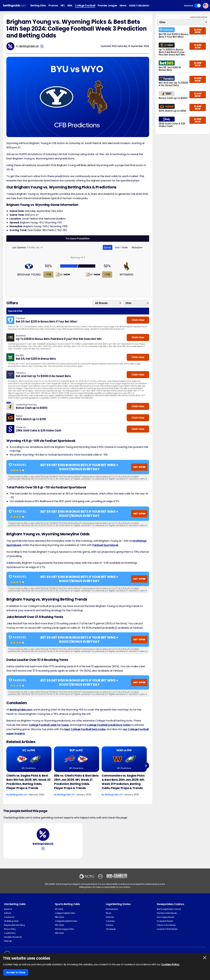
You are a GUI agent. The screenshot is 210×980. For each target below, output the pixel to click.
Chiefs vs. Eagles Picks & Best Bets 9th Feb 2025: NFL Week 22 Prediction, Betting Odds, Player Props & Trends (28, 782)
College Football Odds (65, 913)
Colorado (110, 921)
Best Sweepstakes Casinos (169, 909)
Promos (53, 6)
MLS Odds (59, 925)
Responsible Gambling (14, 925)
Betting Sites (38, 6)
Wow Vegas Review (166, 917)
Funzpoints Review (165, 921)
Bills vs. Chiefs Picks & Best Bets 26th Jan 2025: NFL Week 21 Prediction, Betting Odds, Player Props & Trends (76, 782)
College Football (85, 6)
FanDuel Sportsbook (105, 545)
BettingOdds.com (21, 710)
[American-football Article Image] (29, 759)
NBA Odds (60, 917)
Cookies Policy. (171, 964)
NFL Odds (59, 909)
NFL (63, 6)
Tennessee (111, 929)
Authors (7, 913)
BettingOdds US (29, 46)
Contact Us (9, 917)
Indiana (109, 925)
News (123, 6)
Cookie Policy (10, 933)
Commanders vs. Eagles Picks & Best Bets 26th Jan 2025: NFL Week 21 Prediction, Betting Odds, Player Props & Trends (123, 782)
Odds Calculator (139, 6)
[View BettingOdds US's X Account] (42, 46)
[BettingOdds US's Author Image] (43, 834)
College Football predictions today (109, 725)
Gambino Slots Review (167, 913)
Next (146, 766)
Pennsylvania (112, 909)
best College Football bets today (85, 729)
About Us (8, 909)
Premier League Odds (65, 929)
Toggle (198, 6)
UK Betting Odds (11, 921)
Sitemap (8, 941)
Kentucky (110, 917)
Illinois (109, 913)
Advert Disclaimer (199, 17)
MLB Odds (59, 933)
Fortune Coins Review (166, 925)
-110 (48, 275)
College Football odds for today (49, 725)
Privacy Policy (10, 929)
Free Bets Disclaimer (13, 937)
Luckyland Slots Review (167, 929)
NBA (70, 6)
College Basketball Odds (66, 921)
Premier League (107, 6)
